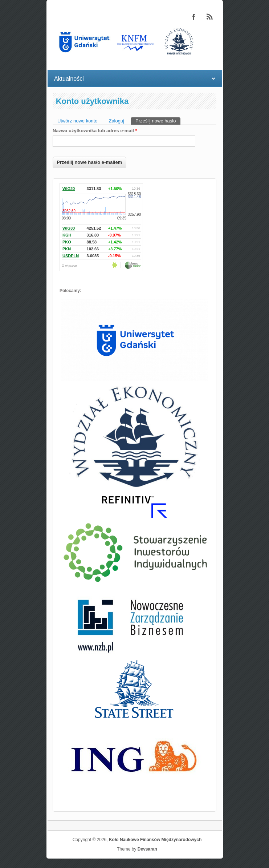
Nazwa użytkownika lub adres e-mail (95, 131)
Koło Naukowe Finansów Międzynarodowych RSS (210, 17)
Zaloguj (116, 121)
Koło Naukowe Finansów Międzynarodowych (155, 840)
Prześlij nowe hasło (158, 120)
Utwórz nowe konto (78, 121)
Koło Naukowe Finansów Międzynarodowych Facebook (194, 17)
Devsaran (147, 849)
